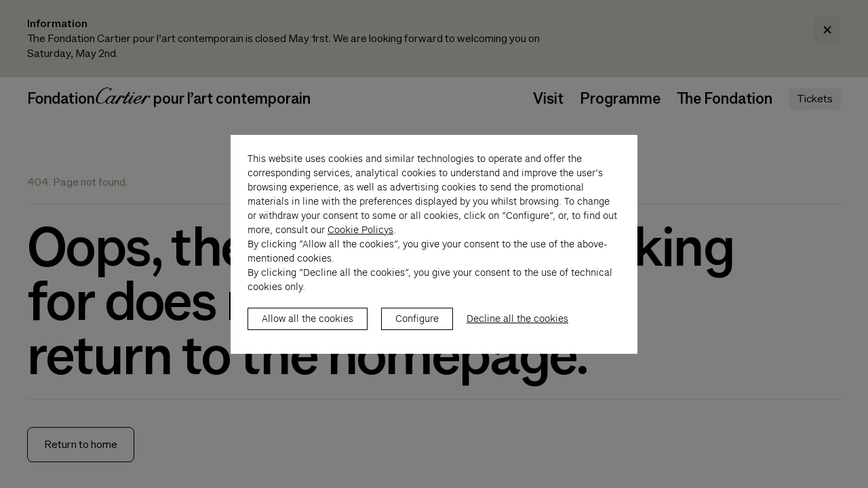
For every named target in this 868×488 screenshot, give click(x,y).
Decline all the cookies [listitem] (517, 333)
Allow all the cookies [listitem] (308, 333)
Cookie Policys (360, 244)
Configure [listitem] (417, 333)
